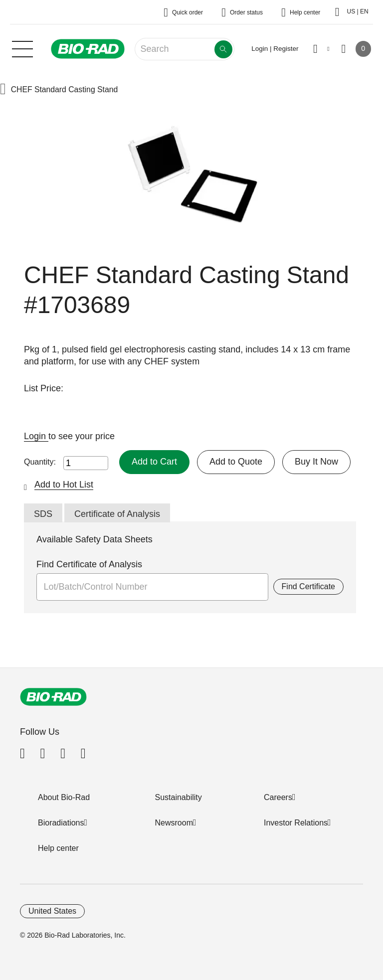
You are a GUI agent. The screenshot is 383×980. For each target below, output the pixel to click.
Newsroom (174, 823)
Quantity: (40, 462)
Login (36, 436)
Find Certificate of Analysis (89, 564)
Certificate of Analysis (117, 514)
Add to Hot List (64, 485)
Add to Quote (236, 462)
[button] (3, 90)
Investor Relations (296, 823)
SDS (43, 514)
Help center (58, 848)
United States (52, 911)
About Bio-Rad (64, 797)
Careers (278, 797)
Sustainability (179, 797)
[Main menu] (22, 48)
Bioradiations (61, 823)
